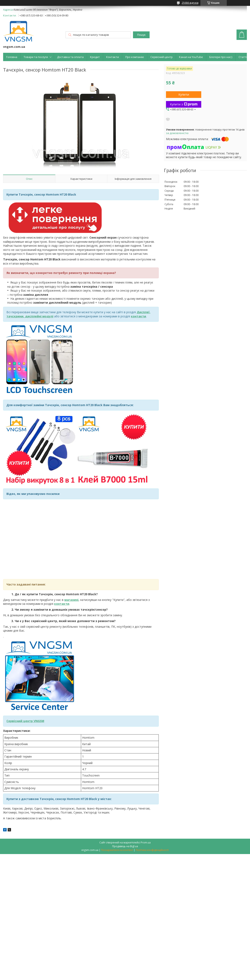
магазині (71, 600)
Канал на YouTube (191, 57)
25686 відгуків (190, 3)
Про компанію (135, 57)
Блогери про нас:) (221, 57)
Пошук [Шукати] (141, 35)
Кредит (95, 57)
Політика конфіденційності (152, 850)
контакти (62, 604)
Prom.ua (146, 843)
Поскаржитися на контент (117, 850)
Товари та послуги (36, 57)
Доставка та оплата (70, 57)
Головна (12, 57)
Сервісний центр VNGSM (25, 721)
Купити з (184, 104)
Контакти (113, 57)
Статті (243, 57)
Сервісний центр (162, 57)
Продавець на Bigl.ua (125, 846)
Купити (184, 94)
